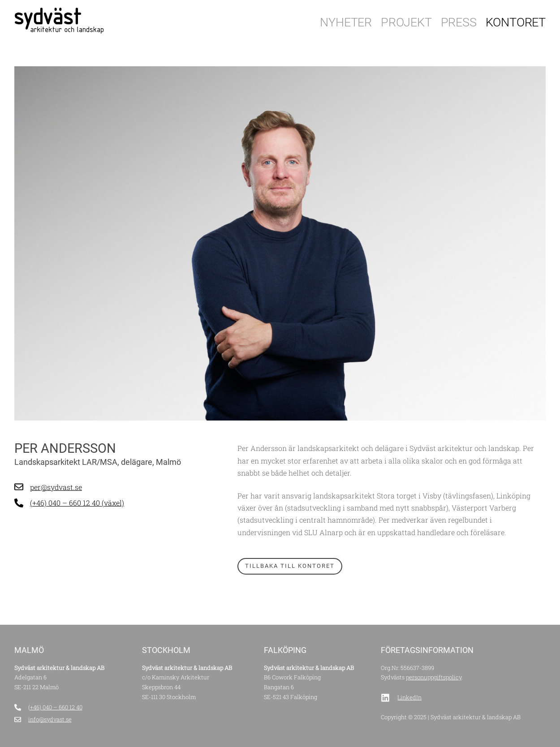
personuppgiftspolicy (434, 677)
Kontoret (516, 22)
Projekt (406, 22)
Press (459, 22)
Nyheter (346, 22)
